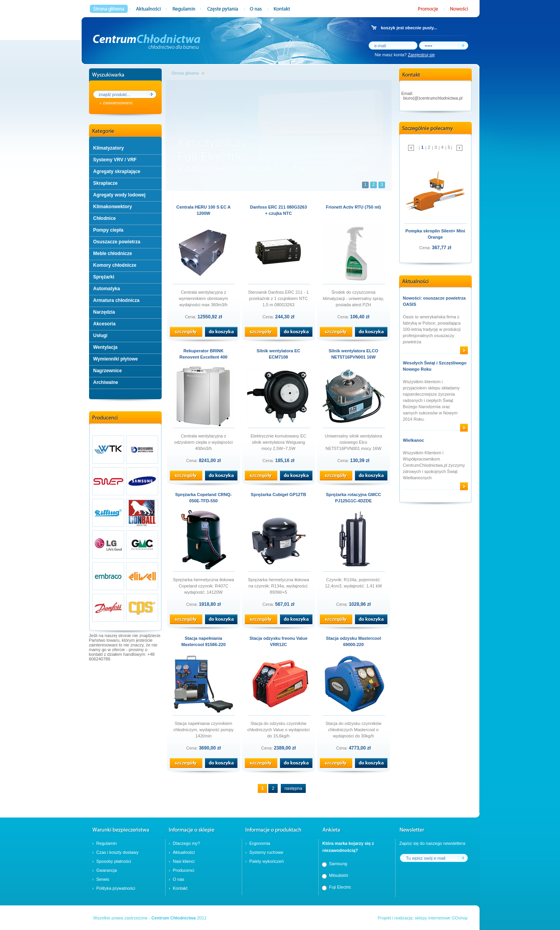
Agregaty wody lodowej (119, 195)
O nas (179, 879)
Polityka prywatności (116, 888)
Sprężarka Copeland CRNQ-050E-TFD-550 (204, 498)
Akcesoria (104, 324)
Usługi (101, 336)
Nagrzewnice (108, 371)
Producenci (184, 870)
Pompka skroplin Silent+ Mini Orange (435, 234)
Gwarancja (107, 870)
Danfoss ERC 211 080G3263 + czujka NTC (278, 210)
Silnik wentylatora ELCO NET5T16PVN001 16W (353, 354)
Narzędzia (104, 312)
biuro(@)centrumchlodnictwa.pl (433, 98)
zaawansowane (118, 103)
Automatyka (107, 289)
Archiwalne (106, 382)
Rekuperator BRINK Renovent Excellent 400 (204, 354)
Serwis (103, 879)
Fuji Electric (340, 887)
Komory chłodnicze (115, 265)
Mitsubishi (339, 875)
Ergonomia (260, 843)
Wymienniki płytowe (116, 359)
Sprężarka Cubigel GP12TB (278, 494)
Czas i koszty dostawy (118, 852)
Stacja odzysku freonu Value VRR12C (279, 641)
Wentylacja (105, 347)
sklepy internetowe (432, 918)
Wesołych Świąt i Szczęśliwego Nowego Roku (435, 366)
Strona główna (185, 73)
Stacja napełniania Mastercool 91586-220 (203, 641)
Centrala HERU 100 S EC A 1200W (204, 210)
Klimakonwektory (113, 207)
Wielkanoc (414, 440)
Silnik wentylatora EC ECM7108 (278, 354)
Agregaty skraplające (117, 171)
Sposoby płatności (114, 861)
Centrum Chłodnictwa (174, 918)
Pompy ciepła (108, 230)
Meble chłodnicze (113, 253)
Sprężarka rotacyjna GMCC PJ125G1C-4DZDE (353, 498)
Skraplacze (106, 183)
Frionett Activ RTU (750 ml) (354, 207)
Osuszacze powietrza (117, 242)
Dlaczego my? (187, 843)
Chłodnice (105, 218)
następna (293, 788)
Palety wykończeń (267, 861)
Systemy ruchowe (267, 852)
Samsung (338, 864)
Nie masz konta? (405, 55)
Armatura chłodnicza (117, 300)
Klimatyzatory (109, 148)
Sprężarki (104, 277)
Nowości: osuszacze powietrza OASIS (434, 301)
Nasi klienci (184, 861)
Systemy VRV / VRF (115, 160)
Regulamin (107, 843)
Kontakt (180, 888)
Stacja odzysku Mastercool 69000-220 (354, 641)
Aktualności (184, 852)
